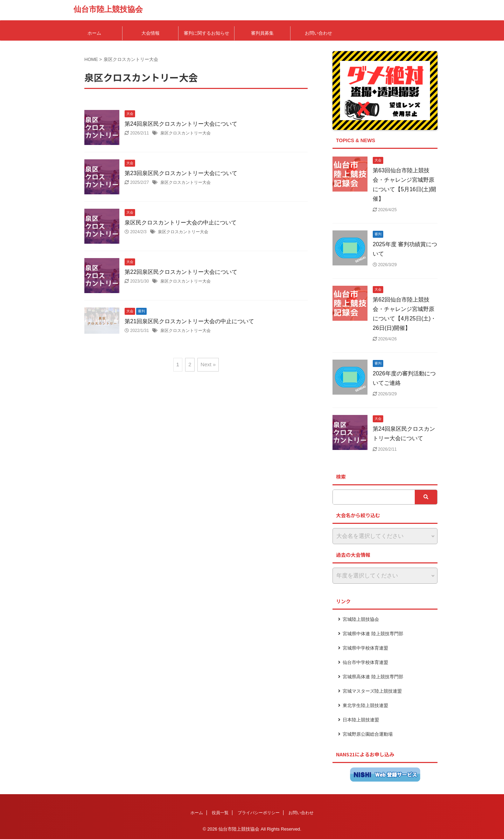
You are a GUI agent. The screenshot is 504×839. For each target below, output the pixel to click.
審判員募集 (262, 33)
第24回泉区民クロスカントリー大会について (181, 124)
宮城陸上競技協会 (361, 619)
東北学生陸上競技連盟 (365, 705)
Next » (208, 364)
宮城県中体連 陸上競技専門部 (373, 634)
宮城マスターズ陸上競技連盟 (372, 691)
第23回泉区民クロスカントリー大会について (181, 173)
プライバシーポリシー (259, 813)
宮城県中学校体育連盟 (365, 648)
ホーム (94, 33)
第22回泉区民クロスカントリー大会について (181, 272)
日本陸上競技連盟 (361, 720)
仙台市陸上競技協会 (108, 9)
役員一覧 (220, 813)
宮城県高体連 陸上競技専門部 (373, 677)
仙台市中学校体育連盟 (365, 662)
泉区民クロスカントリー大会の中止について (181, 223)
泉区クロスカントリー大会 (185, 133)
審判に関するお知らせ (206, 33)
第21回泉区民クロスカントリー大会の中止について (189, 321)
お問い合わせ (318, 33)
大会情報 (150, 33)
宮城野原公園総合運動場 (368, 734)
